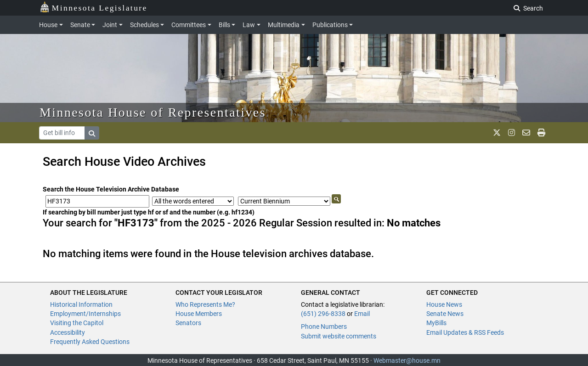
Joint (110, 25)
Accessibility (68, 332)
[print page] (541, 133)
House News (444, 304)
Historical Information (81, 304)
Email (362, 314)
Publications (330, 25)
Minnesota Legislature (93, 7)
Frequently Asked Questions (90, 342)
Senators (188, 323)
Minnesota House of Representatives (153, 112)
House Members (199, 314)
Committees (189, 25)
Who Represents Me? (205, 304)
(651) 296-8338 (323, 314)
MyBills (436, 323)
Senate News (445, 314)
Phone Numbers (324, 327)
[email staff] (526, 133)
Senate (80, 25)
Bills (224, 25)
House (48, 25)
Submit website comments (339, 336)
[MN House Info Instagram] (512, 133)
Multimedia (284, 25)
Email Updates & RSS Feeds (465, 332)
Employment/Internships (85, 314)
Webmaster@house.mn (407, 360)
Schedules (144, 25)
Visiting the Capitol (77, 323)
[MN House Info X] (497, 133)
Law (249, 25)
